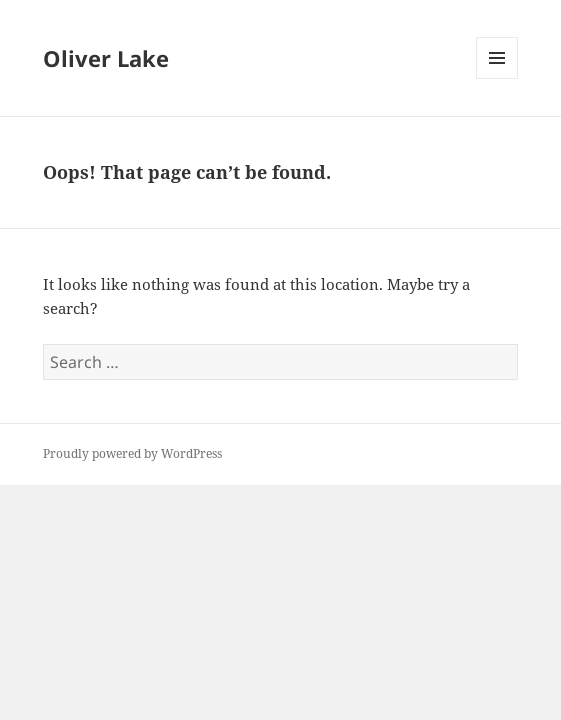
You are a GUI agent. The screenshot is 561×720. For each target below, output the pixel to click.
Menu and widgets (497, 78)
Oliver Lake (106, 58)
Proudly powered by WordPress (132, 453)
